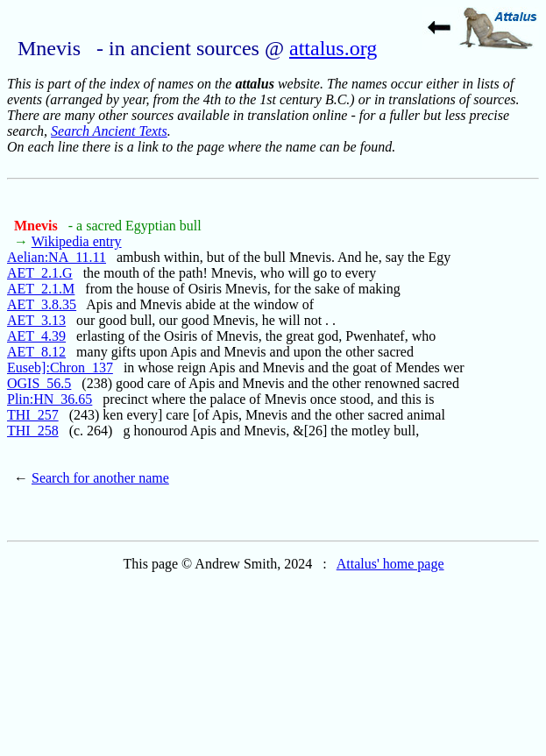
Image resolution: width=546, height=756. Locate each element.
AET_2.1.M (41, 289)
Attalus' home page (390, 564)
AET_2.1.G (40, 273)
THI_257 (33, 415)
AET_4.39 (36, 336)
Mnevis (38, 226)
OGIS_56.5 (39, 383)
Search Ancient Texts (109, 131)
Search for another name (100, 478)
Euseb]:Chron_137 (60, 367)
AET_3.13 (36, 320)
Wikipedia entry (77, 241)
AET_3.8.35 (42, 304)
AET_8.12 (36, 352)
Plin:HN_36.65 (50, 399)
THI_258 (33, 431)
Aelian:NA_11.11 (57, 257)
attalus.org (333, 48)
